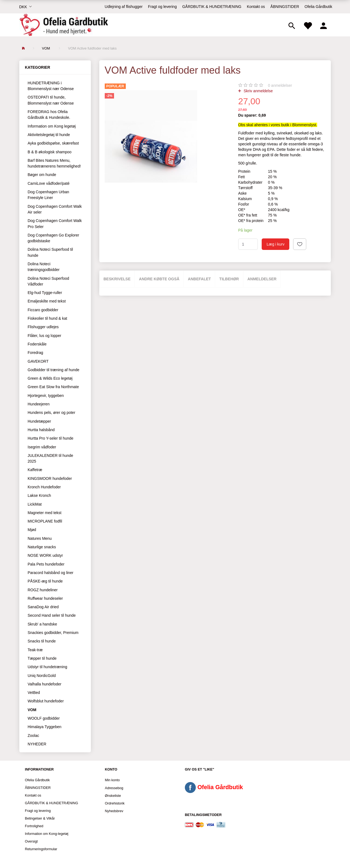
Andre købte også (159, 279)
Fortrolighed (34, 826)
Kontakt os (256, 7)
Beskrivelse (117, 279)
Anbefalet (199, 279)
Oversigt (31, 841)
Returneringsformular (41, 849)
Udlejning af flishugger (124, 7)
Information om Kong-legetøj (47, 834)
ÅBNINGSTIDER (285, 7)
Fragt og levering (162, 7)
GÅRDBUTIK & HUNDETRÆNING (212, 7)
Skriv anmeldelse (258, 91)
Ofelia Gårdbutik (318, 7)
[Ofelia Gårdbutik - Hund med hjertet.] (64, 25)
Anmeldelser (262, 279)
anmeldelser (280, 85)
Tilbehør (229, 279)
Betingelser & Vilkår (40, 818)
